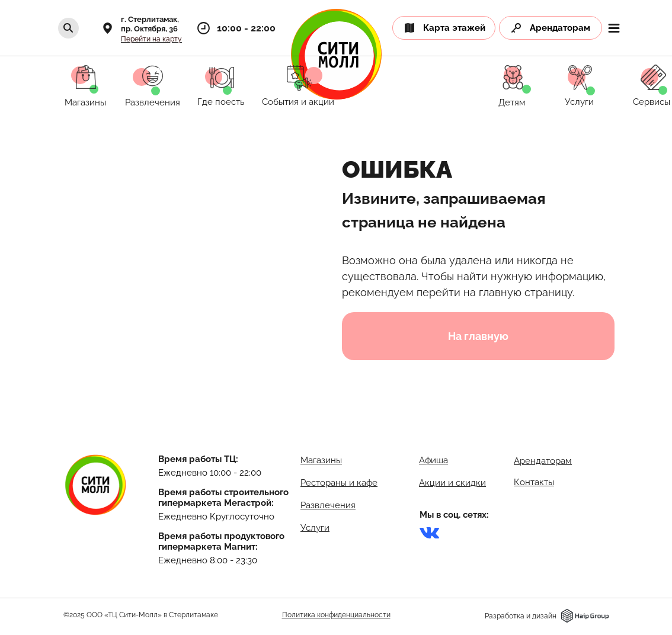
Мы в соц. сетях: (454, 515)
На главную (478, 336)
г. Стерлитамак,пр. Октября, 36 (150, 24)
